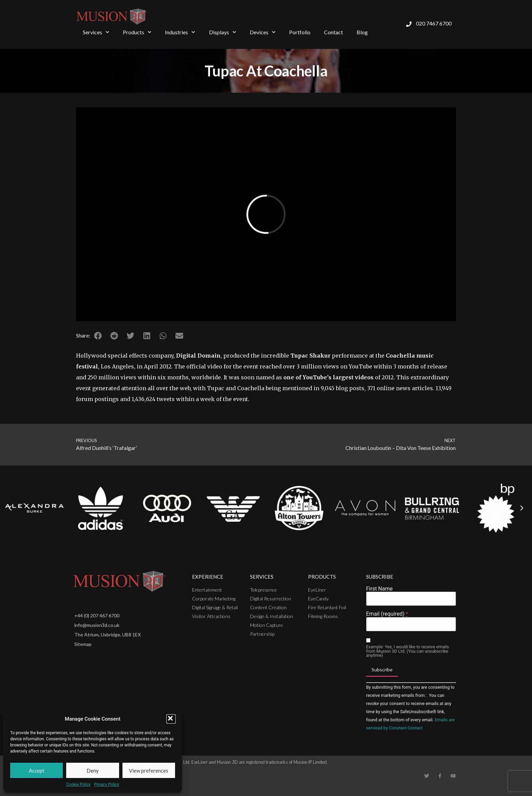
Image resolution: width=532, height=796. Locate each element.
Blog (362, 32)
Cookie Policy (78, 784)
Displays (223, 32)
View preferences (149, 771)
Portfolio (300, 32)
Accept (37, 771)
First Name (379, 589)
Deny (93, 771)
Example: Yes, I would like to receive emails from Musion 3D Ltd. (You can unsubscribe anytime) (407, 651)
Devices (263, 32)
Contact (334, 32)
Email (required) (387, 614)
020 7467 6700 (434, 23)
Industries (180, 32)
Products (137, 32)
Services (96, 32)
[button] (171, 719)
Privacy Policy (107, 784)
